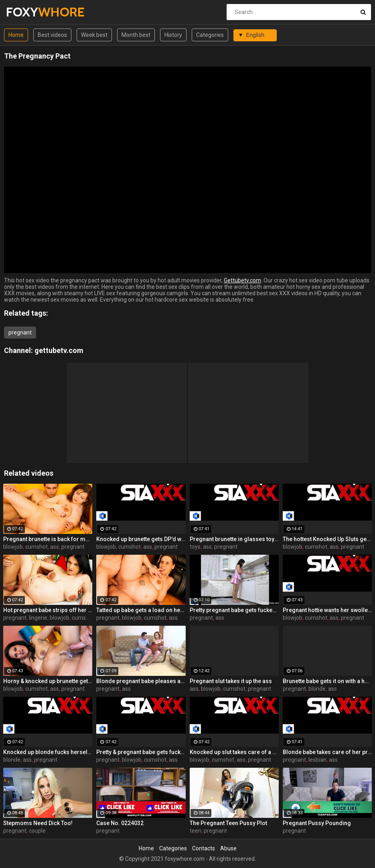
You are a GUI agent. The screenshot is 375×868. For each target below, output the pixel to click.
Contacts (204, 848)
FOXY (27, 12)
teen (196, 831)
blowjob (13, 547)
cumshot (36, 547)
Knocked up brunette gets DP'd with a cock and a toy (141, 539)
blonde (317, 689)
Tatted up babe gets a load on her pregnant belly (141, 610)
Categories (210, 35)
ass (55, 547)
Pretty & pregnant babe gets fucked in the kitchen (141, 752)
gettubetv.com (59, 350)
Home (16, 35)
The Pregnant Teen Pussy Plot (228, 823)
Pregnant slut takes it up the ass (231, 681)
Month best (136, 35)
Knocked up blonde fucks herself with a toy (48, 752)
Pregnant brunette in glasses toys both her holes (234, 539)
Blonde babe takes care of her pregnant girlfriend (327, 752)
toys (195, 547)
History (173, 35)
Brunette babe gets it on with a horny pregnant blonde (327, 681)
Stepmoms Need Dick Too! (38, 823)
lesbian (317, 760)
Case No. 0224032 (120, 823)
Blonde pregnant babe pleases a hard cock (141, 681)
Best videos (52, 35)
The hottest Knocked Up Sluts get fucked (327, 539)
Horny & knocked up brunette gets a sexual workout (48, 681)
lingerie (38, 618)
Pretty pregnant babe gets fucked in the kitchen (234, 610)
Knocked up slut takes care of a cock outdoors (234, 752)
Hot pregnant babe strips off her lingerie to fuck (48, 610)
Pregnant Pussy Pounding (317, 823)
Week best (94, 35)
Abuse (228, 848)
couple (37, 831)
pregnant (20, 333)
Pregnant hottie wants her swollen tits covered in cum (327, 610)
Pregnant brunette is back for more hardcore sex (48, 539)
